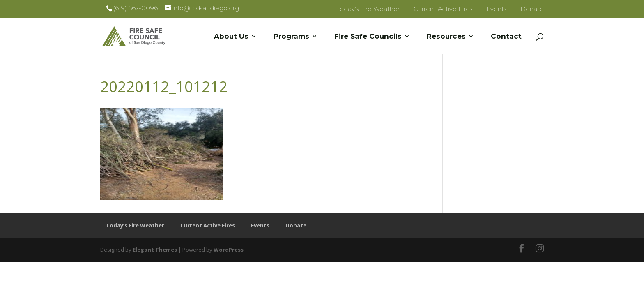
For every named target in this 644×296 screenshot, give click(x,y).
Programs (291, 37)
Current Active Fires (443, 9)
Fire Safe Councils (368, 37)
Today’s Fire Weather (368, 9)
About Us (231, 37)
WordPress (229, 250)
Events (496, 9)
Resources (446, 37)
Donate (532, 9)
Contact (506, 37)
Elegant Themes (155, 250)
